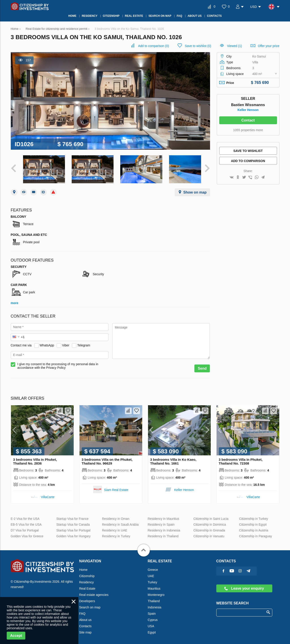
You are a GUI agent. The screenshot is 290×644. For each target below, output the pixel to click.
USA (151, 624)
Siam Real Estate (116, 488)
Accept (16, 636)
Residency (87, 580)
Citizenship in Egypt (253, 522)
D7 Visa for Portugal (25, 528)
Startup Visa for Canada (73, 522)
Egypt (152, 630)
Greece (153, 567)
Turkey (153, 580)
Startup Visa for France (73, 516)
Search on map (90, 605)
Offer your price (269, 46)
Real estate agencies (94, 593)
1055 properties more (248, 130)
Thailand (154, 599)
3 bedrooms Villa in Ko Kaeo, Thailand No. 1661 (173, 459)
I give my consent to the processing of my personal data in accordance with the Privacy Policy (58, 364)
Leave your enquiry (244, 586)
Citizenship (87, 574)
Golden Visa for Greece (27, 534)
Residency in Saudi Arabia (120, 522)
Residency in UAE (115, 528)
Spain (152, 611)
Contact (248, 120)
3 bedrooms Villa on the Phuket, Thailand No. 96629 (107, 459)
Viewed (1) (235, 46)
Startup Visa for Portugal (73, 528)
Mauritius (154, 586)
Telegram (84, 343)
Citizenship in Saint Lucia (211, 516)
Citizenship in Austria (254, 528)
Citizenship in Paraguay (256, 534)
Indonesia (155, 605)
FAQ (82, 611)
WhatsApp (47, 343)
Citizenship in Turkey (254, 516)
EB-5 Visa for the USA (26, 522)
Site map (85, 630)
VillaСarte (48, 495)
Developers (87, 599)
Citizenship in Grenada (209, 528)
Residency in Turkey (116, 534)
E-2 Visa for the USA (25, 516)
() (154, 46)
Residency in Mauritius (164, 516)
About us (85, 618)
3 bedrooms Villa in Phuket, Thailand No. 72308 (241, 459)
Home (83, 567)
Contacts (85, 624)
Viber (66, 343)
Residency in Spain (161, 522)
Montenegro (156, 593)
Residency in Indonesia (164, 528)
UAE (151, 574)
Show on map (195, 190)
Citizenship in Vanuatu (209, 534)
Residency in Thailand (163, 534)
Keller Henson (248, 110)
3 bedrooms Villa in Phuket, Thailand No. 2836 (35, 459)
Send (202, 366)
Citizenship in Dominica (210, 522)
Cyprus (153, 618)
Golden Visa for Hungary (74, 534)
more (15, 301)
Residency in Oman (116, 516)
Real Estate (87, 586)
